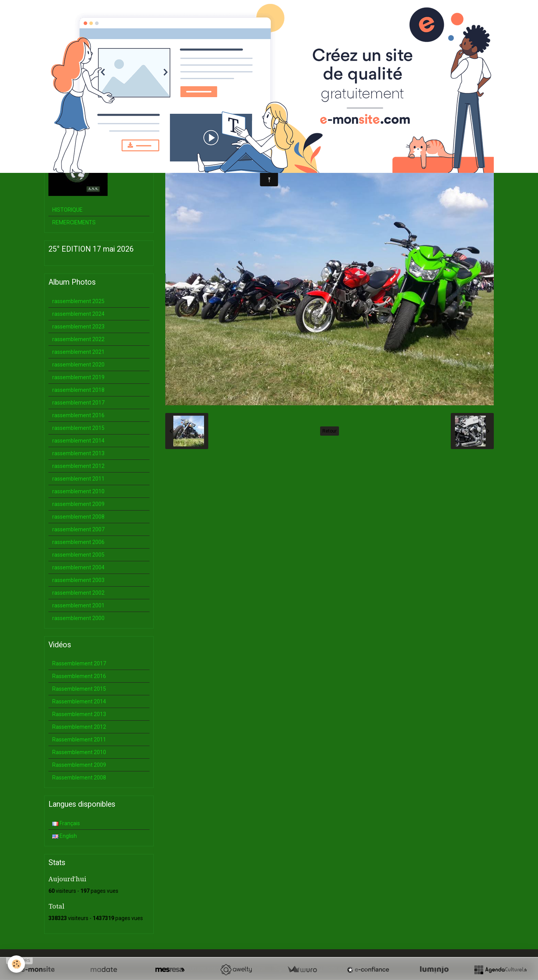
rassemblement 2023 (78, 327)
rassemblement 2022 (78, 339)
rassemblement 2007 (78, 529)
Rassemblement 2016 (79, 676)
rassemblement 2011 (78, 479)
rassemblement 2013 (78, 453)
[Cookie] (16, 964)
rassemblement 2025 (78, 301)
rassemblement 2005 (78, 555)
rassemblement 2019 (78, 377)
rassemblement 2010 (78, 491)
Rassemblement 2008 (79, 778)
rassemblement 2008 (78, 517)
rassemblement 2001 (78, 605)
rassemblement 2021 (78, 352)
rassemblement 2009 (78, 504)
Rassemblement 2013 (79, 714)
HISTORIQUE (67, 210)
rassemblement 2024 (78, 314)
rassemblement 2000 (78, 618)
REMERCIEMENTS (74, 222)
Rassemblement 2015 (79, 689)
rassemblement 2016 (78, 415)
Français (66, 823)
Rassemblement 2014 (79, 701)
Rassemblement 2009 (79, 765)
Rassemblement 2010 (79, 752)
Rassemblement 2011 (79, 740)
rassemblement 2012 (78, 466)
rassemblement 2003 (78, 580)
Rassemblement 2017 (79, 663)
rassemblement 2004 (78, 567)
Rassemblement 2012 (79, 727)
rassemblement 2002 (78, 593)
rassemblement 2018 (78, 390)
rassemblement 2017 (78, 403)
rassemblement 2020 (78, 365)
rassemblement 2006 (78, 542)
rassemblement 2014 (78, 441)
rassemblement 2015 (78, 428)
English (65, 836)
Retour (330, 431)
